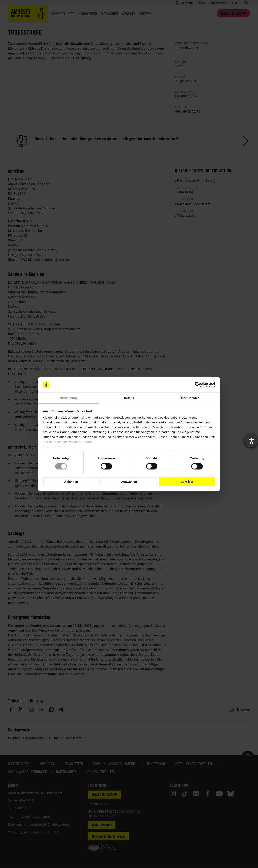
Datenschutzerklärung (60, 447)
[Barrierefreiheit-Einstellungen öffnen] (251, 441)
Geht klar (187, 482)
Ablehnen (71, 482)
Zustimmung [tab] (69, 398)
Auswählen (129, 482)
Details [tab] (129, 398)
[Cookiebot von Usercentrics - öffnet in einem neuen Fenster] (198, 385)
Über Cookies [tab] (189, 398)
